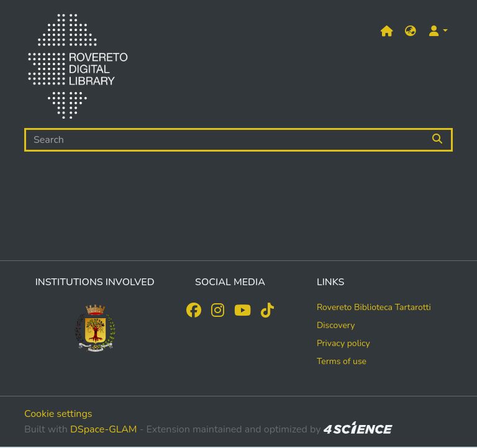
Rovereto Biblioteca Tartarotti (374, 307)
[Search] (224, 140)
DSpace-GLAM (104, 429)
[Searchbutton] (438, 140)
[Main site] (387, 31)
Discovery (336, 325)
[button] (411, 31)
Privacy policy (343, 343)
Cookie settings (58, 414)
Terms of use (342, 361)
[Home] (78, 69)
